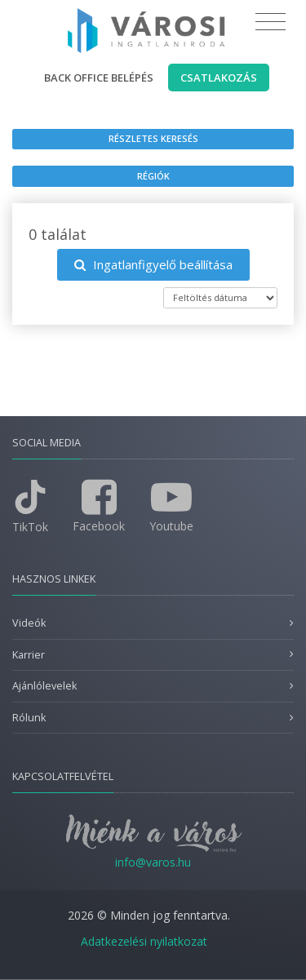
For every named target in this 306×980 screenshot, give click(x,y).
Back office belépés (99, 78)
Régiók (153, 176)
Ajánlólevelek (44, 686)
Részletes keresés (153, 138)
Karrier (29, 655)
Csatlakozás (219, 78)
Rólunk (29, 718)
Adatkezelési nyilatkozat (144, 941)
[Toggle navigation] (271, 22)
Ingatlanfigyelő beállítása (153, 264)
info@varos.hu (153, 862)
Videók (29, 623)
